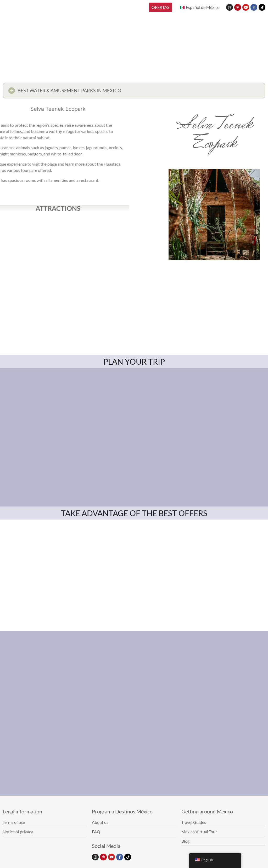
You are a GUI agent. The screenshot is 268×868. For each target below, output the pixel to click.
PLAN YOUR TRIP (134, 362)
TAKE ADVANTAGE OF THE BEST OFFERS (134, 513)
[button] (134, 92)
